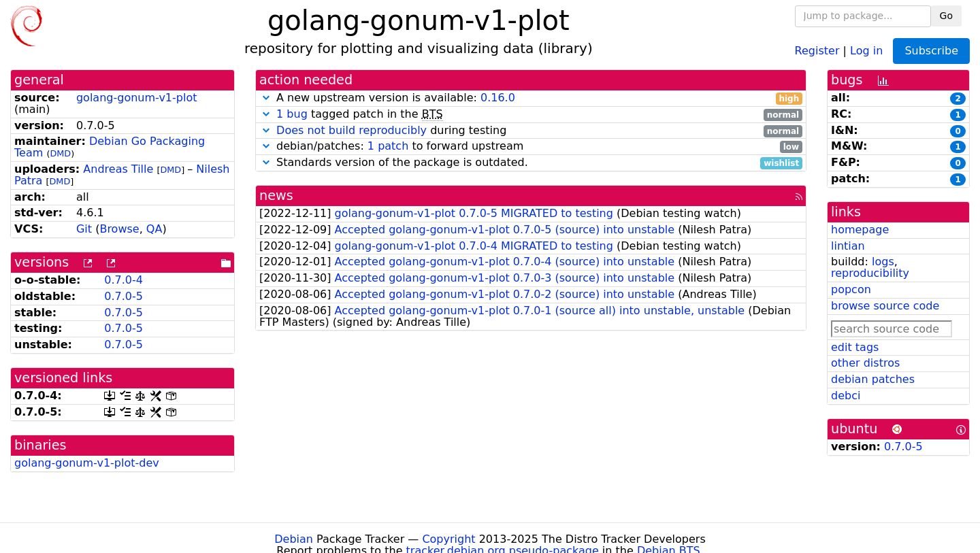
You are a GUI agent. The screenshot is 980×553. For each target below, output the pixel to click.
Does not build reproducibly (352, 130)
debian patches (873, 379)
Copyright (448, 539)
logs (883, 262)
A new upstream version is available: (531, 98)
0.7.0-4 (124, 280)
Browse (119, 229)
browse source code (885, 306)
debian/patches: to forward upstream (531, 147)
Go (946, 16)
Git (84, 229)
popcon (851, 289)
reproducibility (870, 273)
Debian (294, 539)
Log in (866, 50)
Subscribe (931, 51)
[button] (266, 98)
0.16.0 (498, 98)
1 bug (292, 114)
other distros (865, 363)
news (276, 196)
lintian (848, 246)
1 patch (388, 146)
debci (846, 396)
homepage (860, 230)
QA (154, 229)
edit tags (855, 347)
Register (817, 50)
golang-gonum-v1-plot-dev (87, 463)
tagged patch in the (531, 115)
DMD (60, 153)
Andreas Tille (118, 169)
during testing (531, 131)
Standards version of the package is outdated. (531, 163)
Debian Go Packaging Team (110, 147)
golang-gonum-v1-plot (137, 98)
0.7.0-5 (124, 296)
